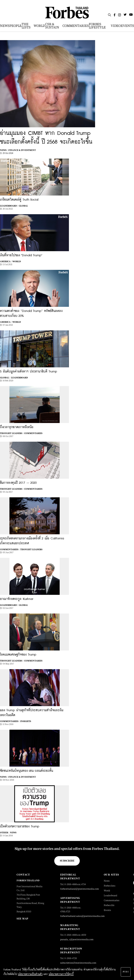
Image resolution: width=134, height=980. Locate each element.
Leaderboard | (9, 206)
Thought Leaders (31, 549)
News (13, 833)
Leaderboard (19, 378)
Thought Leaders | (12, 433)
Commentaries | (10, 549)
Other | (5, 833)
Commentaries (33, 433)
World (17, 261)
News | (4, 150)
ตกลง (126, 972)
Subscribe (67, 861)
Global (23, 206)
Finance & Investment (22, 150)
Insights (26, 721)
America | (6, 261)
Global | (5, 378)
